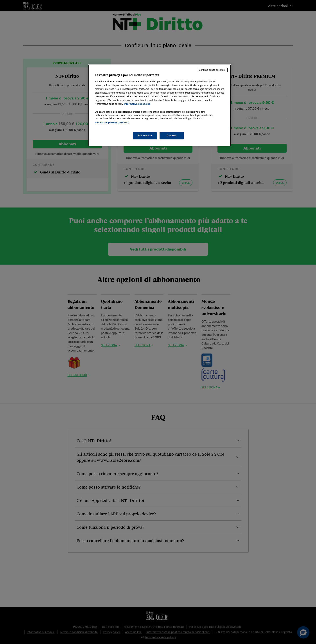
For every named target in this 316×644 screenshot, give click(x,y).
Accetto (172, 135)
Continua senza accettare (212, 70)
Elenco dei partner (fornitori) (112, 123)
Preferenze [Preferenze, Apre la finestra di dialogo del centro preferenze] (145, 135)
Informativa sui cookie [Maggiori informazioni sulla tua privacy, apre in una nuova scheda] (137, 104)
